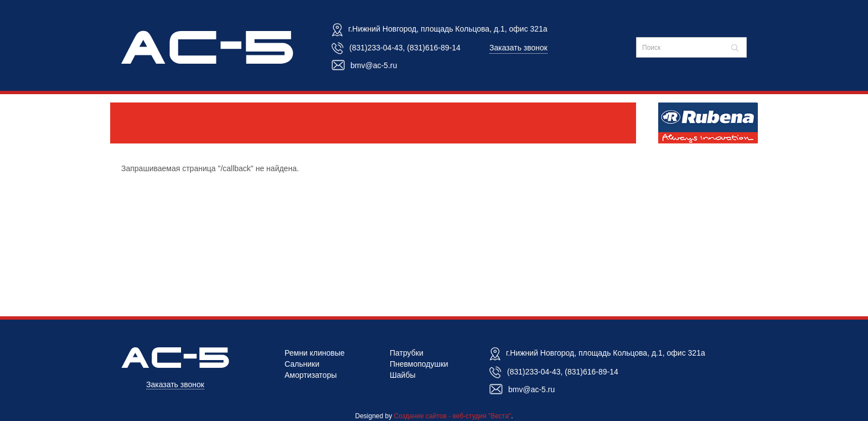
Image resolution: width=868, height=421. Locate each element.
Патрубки (407, 353)
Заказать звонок (518, 48)
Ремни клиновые (315, 353)
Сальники (302, 364)
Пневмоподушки (419, 364)
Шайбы (403, 375)
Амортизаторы (311, 375)
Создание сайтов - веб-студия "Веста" (453, 416)
